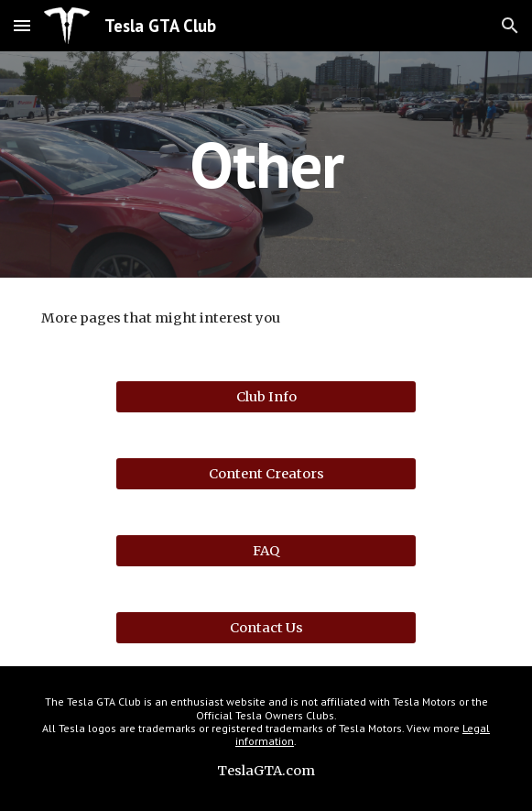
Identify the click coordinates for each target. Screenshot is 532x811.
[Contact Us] (266, 627)
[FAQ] (266, 550)
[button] (22, 25)
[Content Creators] (266, 473)
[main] (266, 164)
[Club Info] (266, 396)
